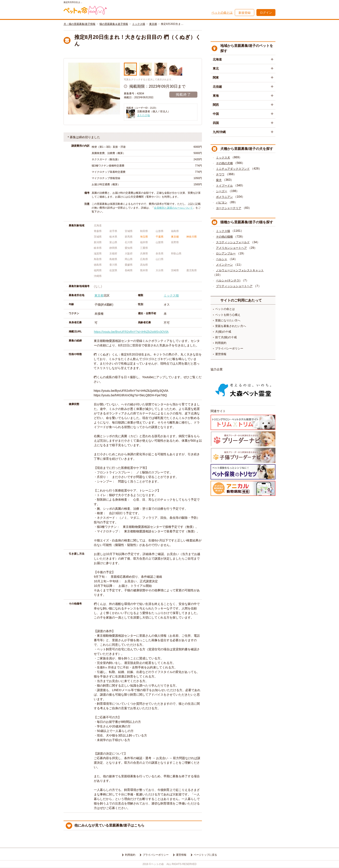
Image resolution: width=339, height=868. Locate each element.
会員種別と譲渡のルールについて (173, 208)
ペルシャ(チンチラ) (228, 280)
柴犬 (219, 180)
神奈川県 (192, 237)
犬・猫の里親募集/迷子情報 (79, 24)
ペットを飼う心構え (228, 315)
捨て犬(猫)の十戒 (226, 337)
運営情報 (221, 354)
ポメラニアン (224, 197)
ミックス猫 (139, 24)
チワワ (220, 174)
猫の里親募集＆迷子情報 (114, 24)
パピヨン (222, 202)
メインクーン (224, 265)
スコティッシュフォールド (233, 242)
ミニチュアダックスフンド (233, 169)
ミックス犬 (223, 158)
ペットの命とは (222, 13)
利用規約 (221, 343)
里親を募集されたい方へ (231, 326)
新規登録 (245, 13)
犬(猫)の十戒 (223, 332)
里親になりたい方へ (228, 320)
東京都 (153, 24)
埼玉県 (144, 237)
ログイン (266, 13)
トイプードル (224, 186)
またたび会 (144, 115)
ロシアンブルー (226, 253)
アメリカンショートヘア (231, 248)
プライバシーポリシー (229, 348)
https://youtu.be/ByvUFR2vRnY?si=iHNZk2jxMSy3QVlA (131, 332)
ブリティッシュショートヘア (234, 286)
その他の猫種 (224, 237)
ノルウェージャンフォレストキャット (240, 270)
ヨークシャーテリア (229, 208)
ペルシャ (222, 259)
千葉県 (160, 237)
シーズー (222, 191)
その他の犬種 (224, 163)
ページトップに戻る (205, 855)
